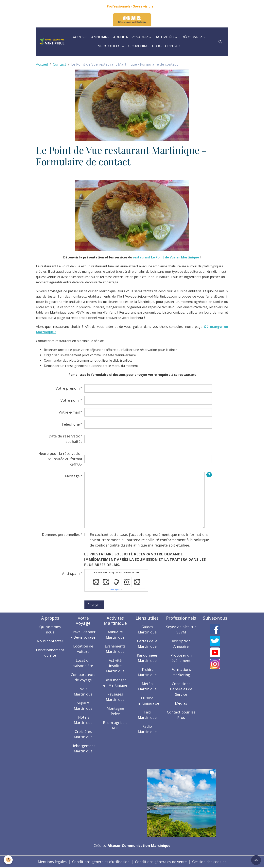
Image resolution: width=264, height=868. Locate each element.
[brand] (52, 42)
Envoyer (94, 605)
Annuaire (100, 37)
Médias (181, 703)
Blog (157, 46)
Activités (165, 37)
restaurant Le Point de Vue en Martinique (166, 257)
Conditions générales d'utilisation (101, 862)
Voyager (140, 37)
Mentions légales (52, 862)
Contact (174, 46)
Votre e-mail (69, 412)
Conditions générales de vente (161, 862)
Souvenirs (138, 46)
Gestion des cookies (209, 862)
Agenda (121, 37)
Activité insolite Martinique (115, 666)
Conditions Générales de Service (181, 689)
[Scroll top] (256, 860)
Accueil (80, 37)
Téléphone (71, 424)
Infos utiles (109, 46)
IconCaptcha (116, 590)
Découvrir (192, 37)
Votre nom (70, 400)
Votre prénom (68, 388)
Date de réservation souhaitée (66, 439)
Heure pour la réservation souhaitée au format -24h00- (60, 459)
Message (72, 476)
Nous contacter (50, 641)
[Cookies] (8, 860)
